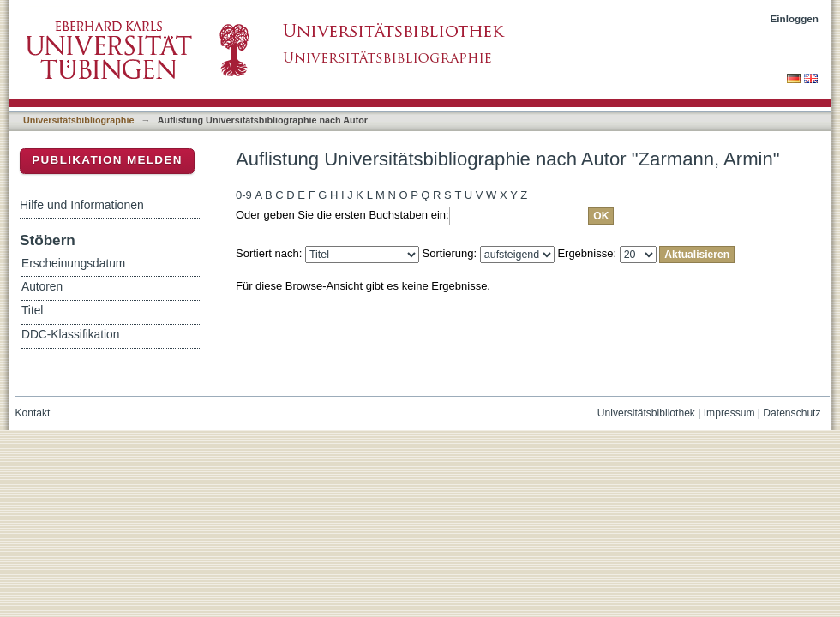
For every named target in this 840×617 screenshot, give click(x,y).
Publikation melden (107, 160)
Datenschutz (792, 413)
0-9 (244, 195)
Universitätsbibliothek (646, 413)
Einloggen (795, 18)
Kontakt (33, 413)
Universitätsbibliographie (78, 120)
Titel (32, 311)
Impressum (729, 413)
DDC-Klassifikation (70, 335)
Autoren (42, 287)
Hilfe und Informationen (82, 205)
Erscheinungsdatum (73, 264)
